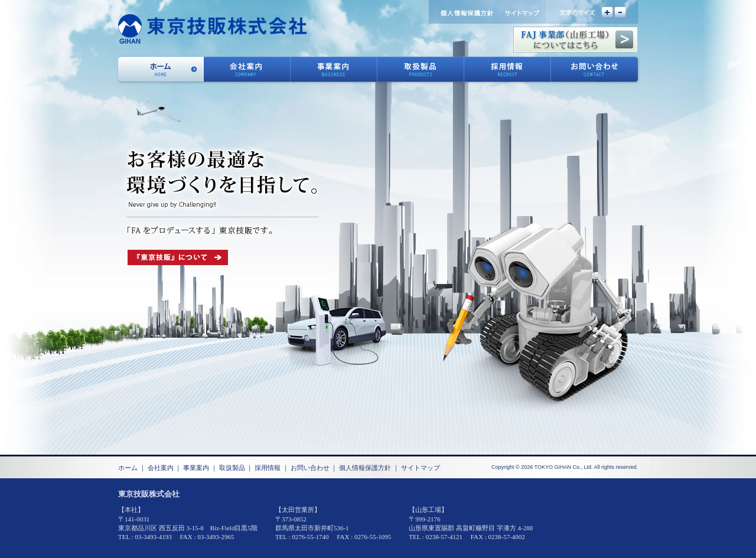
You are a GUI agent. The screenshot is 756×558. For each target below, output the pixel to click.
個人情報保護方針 (365, 468)
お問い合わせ (310, 468)
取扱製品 (232, 468)
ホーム (128, 468)
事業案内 (196, 468)
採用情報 (268, 468)
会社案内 (161, 468)
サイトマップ (421, 468)
